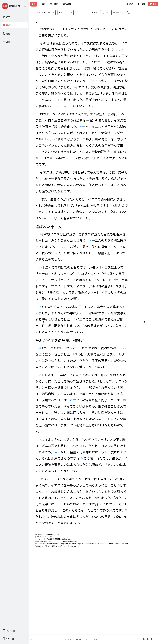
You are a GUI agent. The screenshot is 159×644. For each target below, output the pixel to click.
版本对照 (123, 13)
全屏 (109, 13)
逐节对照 (67, 4)
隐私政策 (79, 639)
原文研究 (54, 4)
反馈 (99, 639)
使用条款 (90, 639)
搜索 (43, 4)
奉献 (153, 4)
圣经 (34, 4)
